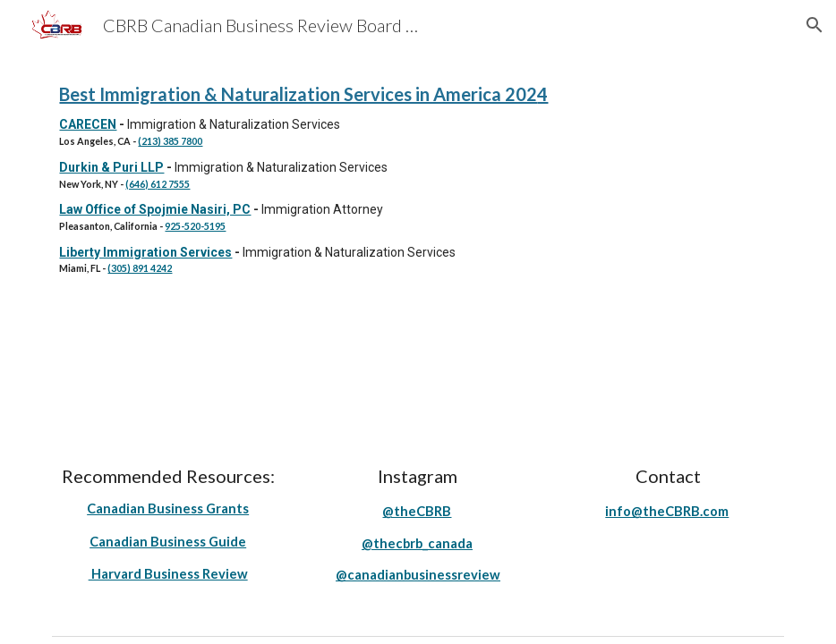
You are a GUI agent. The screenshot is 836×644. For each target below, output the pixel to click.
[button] (815, 25)
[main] (418, 177)
